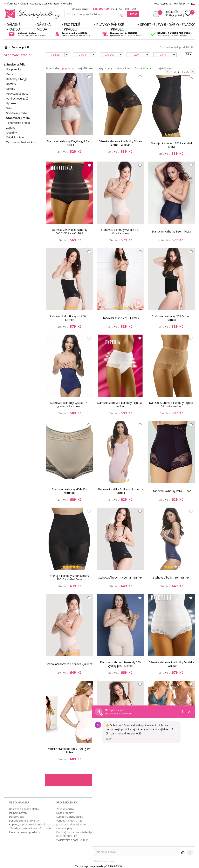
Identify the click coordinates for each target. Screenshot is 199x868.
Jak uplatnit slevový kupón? (72, 824)
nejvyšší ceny (105, 68)
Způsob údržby (65, 809)
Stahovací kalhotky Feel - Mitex (171, 231)
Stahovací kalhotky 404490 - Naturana (70, 491)
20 (188, 72)
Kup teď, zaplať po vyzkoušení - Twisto (32, 824)
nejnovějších (124, 68)
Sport (146, 24)
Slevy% (160, 24)
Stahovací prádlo (18, 118)
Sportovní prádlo (17, 113)
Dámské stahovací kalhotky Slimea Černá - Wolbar (120, 143)
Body (10, 74)
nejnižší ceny (86, 68)
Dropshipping (64, 828)
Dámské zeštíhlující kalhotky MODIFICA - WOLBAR (70, 231)
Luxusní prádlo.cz (32, 14)
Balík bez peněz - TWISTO (24, 821)
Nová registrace (162, 4)
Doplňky (11, 132)
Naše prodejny (65, 813)
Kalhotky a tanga (17, 79)
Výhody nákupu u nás (69, 821)
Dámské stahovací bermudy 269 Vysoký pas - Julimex (120, 664)
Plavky (102, 24)
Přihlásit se (180, 4)
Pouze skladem (144, 68)
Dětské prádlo (15, 137)
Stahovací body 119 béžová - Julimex (69, 664)
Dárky (174, 24)
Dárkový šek (16, 817)
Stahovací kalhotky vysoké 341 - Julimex (69, 318)
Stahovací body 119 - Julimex (171, 577)
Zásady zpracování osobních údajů (30, 828)
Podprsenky (14, 69)
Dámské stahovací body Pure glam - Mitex (69, 750)
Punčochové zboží (18, 98)
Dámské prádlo (13, 27)
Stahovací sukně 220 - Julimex (120, 318)
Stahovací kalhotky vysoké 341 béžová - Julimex (120, 231)
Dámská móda (44, 27)
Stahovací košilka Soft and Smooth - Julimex (120, 491)
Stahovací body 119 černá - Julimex (120, 577)
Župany (11, 128)
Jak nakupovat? (18, 813)
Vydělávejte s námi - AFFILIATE (74, 840)
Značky (188, 24)
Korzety (11, 84)
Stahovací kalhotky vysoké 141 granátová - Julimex (70, 404)
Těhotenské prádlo (18, 123)
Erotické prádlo (72, 27)
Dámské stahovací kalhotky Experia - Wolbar (120, 404)
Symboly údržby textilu (70, 817)
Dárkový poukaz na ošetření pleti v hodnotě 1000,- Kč (77, 834)
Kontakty (68, 4)
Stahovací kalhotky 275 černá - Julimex (171, 318)
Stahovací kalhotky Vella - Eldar (171, 491)
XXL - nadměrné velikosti (22, 142)
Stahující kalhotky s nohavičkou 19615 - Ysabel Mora (69, 577)
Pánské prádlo (118, 27)
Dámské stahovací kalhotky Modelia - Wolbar (171, 664)
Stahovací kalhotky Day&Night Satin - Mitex (69, 143)
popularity (68, 68)
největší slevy (165, 68)
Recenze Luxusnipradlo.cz (25, 832)
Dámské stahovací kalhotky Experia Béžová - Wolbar (171, 404)
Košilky (11, 89)
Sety (9, 108)
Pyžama (11, 103)
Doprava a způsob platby (24, 809)
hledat (133, 14)
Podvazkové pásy (17, 94)
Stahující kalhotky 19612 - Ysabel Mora (171, 145)
